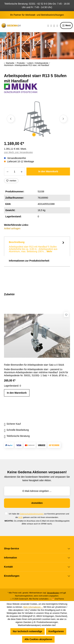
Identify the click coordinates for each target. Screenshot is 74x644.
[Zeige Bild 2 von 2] (40, 135)
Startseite (9, 63)
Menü (66, 25)
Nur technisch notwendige (28, 631)
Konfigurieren (56, 631)
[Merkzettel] (51, 25)
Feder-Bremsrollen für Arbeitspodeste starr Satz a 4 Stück (34, 365)
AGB (21, 517)
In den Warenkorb (48, 171)
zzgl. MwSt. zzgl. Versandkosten (18, 152)
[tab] (37, 246)
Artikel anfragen (12, 228)
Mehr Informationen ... (33, 607)
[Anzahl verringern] (7, 172)
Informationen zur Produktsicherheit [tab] (29, 261)
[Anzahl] (15, 172)
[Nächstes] (63, 119)
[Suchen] (48, 25)
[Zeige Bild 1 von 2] (34, 135)
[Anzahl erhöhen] (22, 172)
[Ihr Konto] (54, 25)
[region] (37, 119)
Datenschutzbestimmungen (32, 514)
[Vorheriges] (11, 119)
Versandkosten (53, 593)
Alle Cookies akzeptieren (38, 639)
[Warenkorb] (57, 25)
